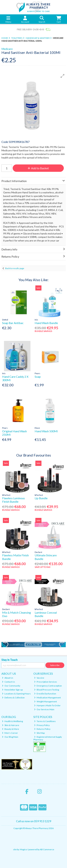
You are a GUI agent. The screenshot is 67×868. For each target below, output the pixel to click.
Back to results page (15, 268)
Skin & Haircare (11, 725)
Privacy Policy (42, 725)
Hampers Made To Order (47, 705)
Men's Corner (10, 733)
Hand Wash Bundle (46, 323)
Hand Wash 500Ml (46, 431)
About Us (8, 678)
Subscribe (55, 665)
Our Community (11, 686)
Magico (23, 849)
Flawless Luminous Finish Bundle (13, 500)
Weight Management (45, 701)
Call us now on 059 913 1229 (34, 821)
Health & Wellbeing (12, 721)
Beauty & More (10, 729)
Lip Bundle (41, 498)
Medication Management (47, 698)
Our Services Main (44, 709)
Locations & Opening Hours (16, 694)
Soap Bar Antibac (13, 323)
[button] (63, 76)
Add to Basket (38, 168)
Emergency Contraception (48, 686)
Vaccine (39, 678)
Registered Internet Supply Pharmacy (48, 738)
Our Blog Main (10, 737)
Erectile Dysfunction (45, 694)
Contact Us (8, 682)
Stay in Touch (9, 660)
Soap (38, 377)
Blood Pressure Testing (47, 690)
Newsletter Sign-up (12, 690)
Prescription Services (46, 682)
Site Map (39, 733)
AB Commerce (47, 849)
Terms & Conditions (45, 721)
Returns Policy (42, 729)
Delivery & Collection (13, 698)
